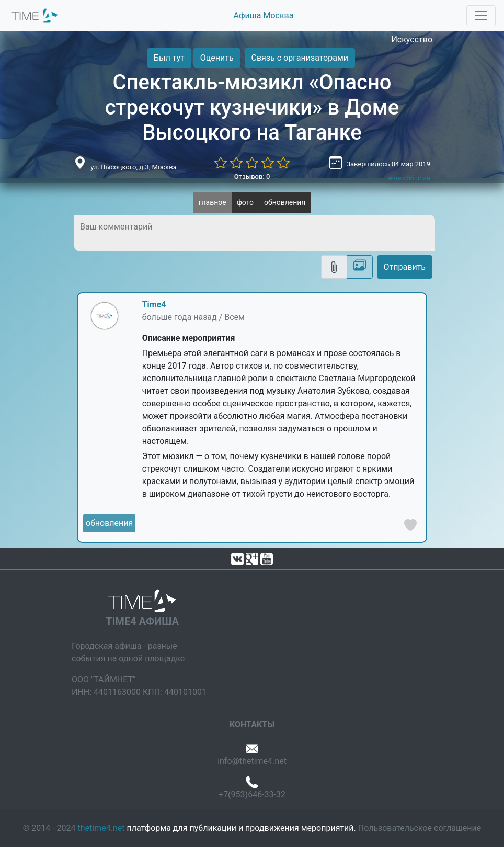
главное (213, 202)
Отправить (405, 267)
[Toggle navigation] (481, 16)
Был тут (169, 58)
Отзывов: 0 (252, 176)
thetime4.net (101, 828)
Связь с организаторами (300, 58)
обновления (285, 202)
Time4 (154, 305)
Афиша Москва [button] (264, 15)
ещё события (409, 178)
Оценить (217, 58)
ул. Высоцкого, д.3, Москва (133, 167)
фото (245, 202)
